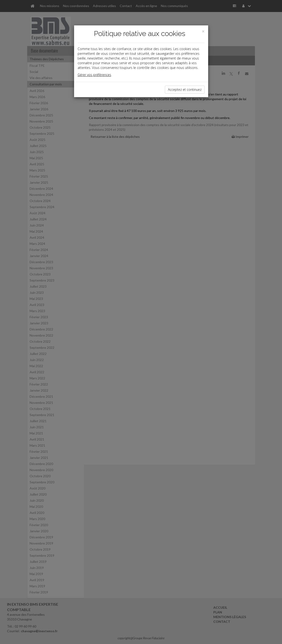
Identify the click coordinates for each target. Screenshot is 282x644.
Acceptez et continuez (185, 89)
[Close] (203, 31)
